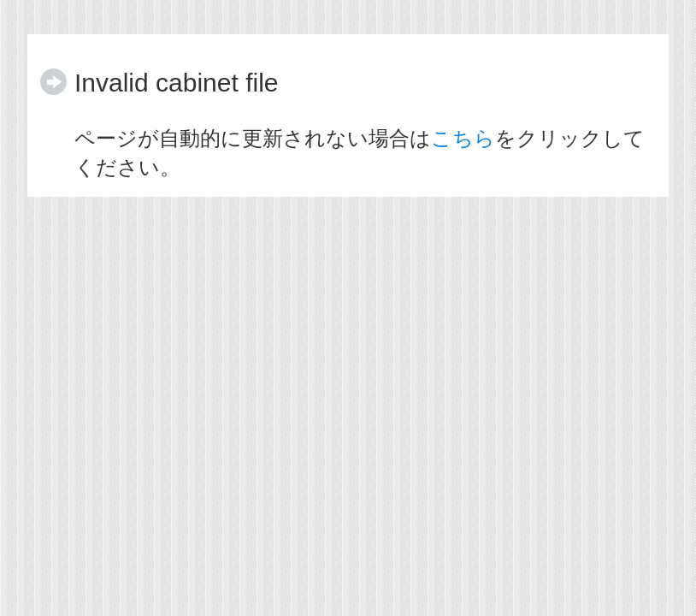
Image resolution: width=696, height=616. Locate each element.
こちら (463, 138)
